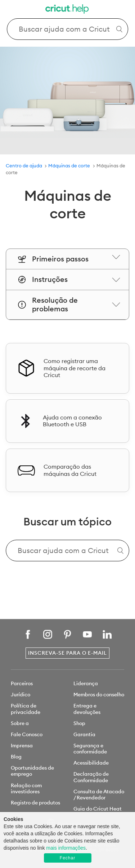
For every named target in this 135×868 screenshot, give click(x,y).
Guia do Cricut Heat (98, 809)
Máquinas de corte (69, 166)
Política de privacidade (26, 709)
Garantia (84, 734)
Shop (79, 723)
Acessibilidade (91, 763)
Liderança (86, 683)
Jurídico (21, 695)
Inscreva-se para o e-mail (67, 653)
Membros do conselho (99, 695)
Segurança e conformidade (90, 749)
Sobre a (20, 723)
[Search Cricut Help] (68, 29)
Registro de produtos (35, 803)
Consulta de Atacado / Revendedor (99, 795)
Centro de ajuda (24, 166)
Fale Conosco (27, 734)
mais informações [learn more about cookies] (66, 848)
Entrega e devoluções (87, 709)
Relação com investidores (26, 788)
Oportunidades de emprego (32, 771)
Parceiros (22, 683)
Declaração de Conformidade (91, 777)
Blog (16, 757)
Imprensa (22, 746)
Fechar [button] (67, 858)
